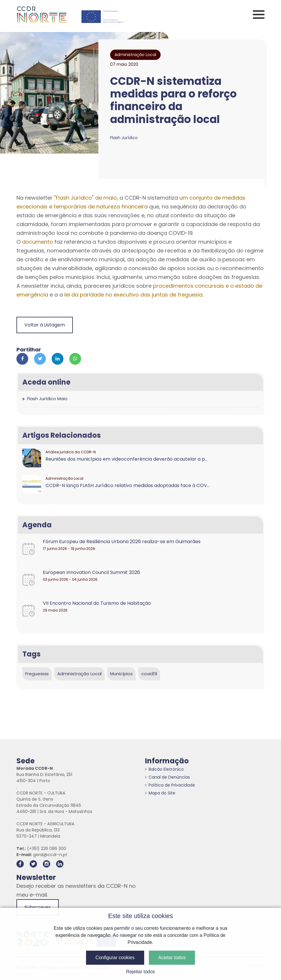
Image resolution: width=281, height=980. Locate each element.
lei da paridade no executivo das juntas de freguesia (133, 295)
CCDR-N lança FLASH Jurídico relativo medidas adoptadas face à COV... (128, 485)
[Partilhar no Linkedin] (58, 359)
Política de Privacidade (170, 785)
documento (37, 242)
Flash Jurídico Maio (47, 399)
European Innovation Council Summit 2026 (91, 572)
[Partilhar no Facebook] (22, 359)
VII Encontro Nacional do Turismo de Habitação (97, 603)
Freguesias (37, 674)
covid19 (149, 674)
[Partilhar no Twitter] (40, 359)
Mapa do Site (160, 793)
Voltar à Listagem (45, 325)
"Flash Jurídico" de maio (85, 198)
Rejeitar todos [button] (140, 972)
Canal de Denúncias (168, 777)
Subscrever (38, 907)
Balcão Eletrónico (164, 769)
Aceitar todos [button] (172, 958)
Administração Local (79, 674)
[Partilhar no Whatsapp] (75, 359)
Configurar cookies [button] (115, 958)
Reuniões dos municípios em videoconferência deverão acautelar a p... (127, 459)
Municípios (121, 674)
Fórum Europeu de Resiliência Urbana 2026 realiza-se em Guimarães (122, 542)
